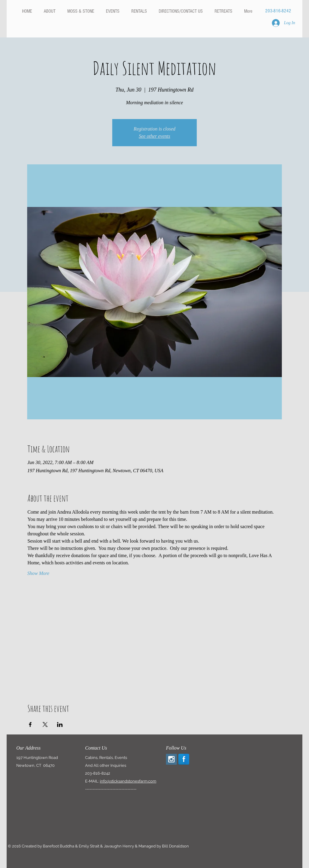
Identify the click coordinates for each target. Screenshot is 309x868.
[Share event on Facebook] (30, 724)
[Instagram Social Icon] (171, 759)
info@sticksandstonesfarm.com (128, 781)
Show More (38, 573)
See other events (154, 136)
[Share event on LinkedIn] (60, 724)
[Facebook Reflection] (184, 759)
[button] (139, 11)
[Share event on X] (45, 724)
